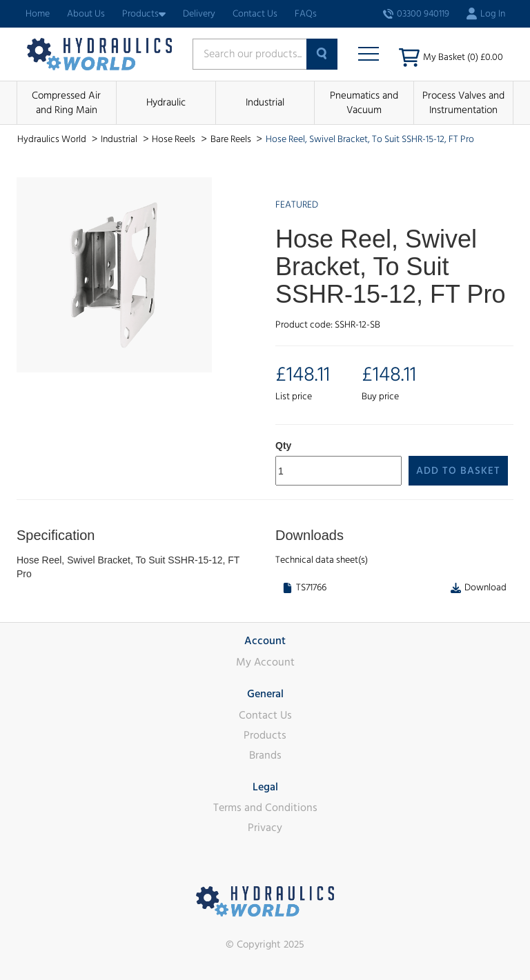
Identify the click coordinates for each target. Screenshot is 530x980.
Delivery (199, 14)
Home (38, 14)
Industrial (265, 102)
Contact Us (255, 14)
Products (144, 14)
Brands (265, 755)
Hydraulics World (53, 139)
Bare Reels (232, 139)
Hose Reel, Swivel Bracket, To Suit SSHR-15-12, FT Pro (370, 139)
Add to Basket (458, 471)
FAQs (306, 14)
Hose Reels (175, 139)
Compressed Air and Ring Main (66, 103)
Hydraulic (166, 102)
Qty (283, 446)
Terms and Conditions (265, 808)
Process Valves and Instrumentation (463, 103)
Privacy (265, 828)
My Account (265, 662)
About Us (86, 14)
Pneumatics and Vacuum (364, 103)
